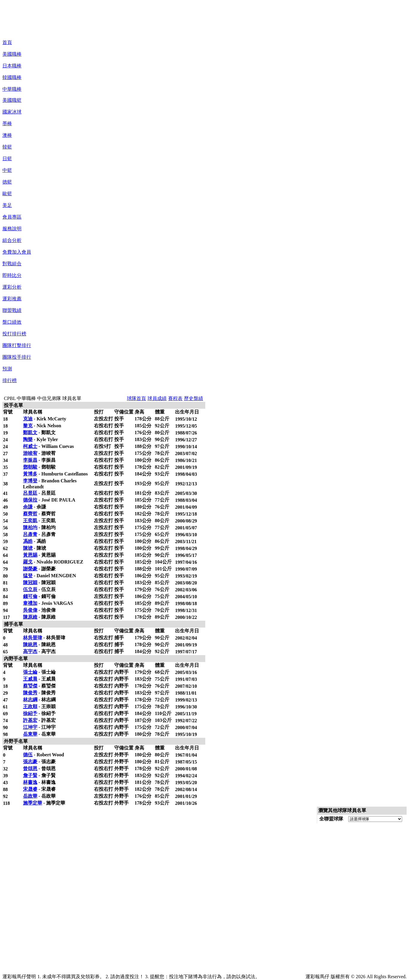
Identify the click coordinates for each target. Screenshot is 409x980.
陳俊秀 (30, 693)
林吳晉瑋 (33, 638)
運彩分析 (12, 287)
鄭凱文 (30, 433)
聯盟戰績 (12, 310)
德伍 (28, 755)
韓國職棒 (12, 77)
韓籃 (7, 147)
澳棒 (7, 135)
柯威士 (30, 446)
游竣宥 (30, 453)
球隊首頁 (136, 398)
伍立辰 (30, 589)
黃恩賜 (30, 555)
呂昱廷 (30, 493)
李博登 (30, 481)
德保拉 (30, 500)
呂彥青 (30, 534)
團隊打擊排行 (17, 345)
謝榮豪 (30, 569)
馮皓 (28, 541)
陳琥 (28, 548)
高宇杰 (30, 651)
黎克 (28, 426)
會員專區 (12, 217)
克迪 (28, 419)
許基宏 (30, 720)
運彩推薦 (12, 299)
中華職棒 (12, 89)
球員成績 (157, 398)
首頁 (7, 42)
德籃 (7, 182)
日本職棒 (12, 66)
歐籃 (7, 194)
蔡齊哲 (30, 514)
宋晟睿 (30, 789)
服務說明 (12, 229)
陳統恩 (30, 645)
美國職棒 (12, 54)
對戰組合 (12, 264)
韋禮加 (30, 603)
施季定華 (33, 803)
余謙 (28, 507)
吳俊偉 (30, 610)
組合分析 (12, 240)
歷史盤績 (194, 398)
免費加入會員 (17, 252)
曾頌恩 (30, 768)
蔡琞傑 (30, 686)
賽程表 (175, 398)
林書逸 (30, 782)
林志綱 (30, 700)
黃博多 (30, 474)
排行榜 (10, 380)
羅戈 (28, 562)
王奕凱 (30, 521)
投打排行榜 (14, 334)
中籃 (7, 170)
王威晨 (30, 679)
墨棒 (7, 124)
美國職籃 (12, 100)
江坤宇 (30, 727)
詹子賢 (30, 775)
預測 (7, 369)
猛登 (28, 576)
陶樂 (28, 439)
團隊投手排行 (17, 357)
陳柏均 (30, 527)
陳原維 (30, 617)
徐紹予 (30, 713)
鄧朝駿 (30, 467)
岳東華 (30, 734)
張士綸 (30, 672)
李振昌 (30, 460)
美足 (7, 205)
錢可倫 (30, 596)
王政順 (30, 706)
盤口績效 (12, 322)
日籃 (7, 159)
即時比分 (12, 275)
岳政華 (30, 796)
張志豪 (30, 762)
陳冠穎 (30, 583)
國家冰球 (12, 112)
